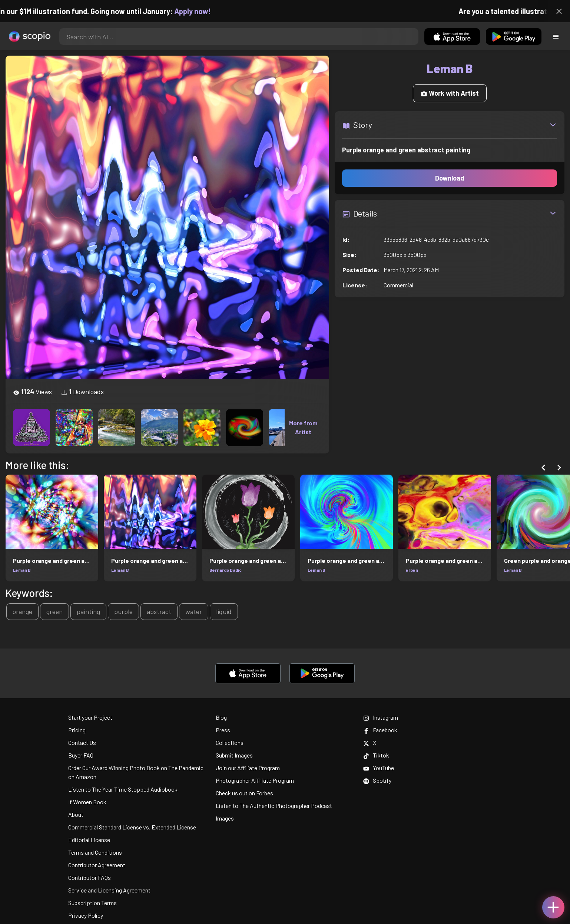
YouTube (379, 768)
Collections (230, 742)
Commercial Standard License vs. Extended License (132, 827)
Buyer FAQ (81, 755)
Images (225, 818)
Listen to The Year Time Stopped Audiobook (123, 789)
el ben (412, 570)
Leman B (22, 570)
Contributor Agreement (97, 865)
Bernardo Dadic (226, 570)
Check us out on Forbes (244, 793)
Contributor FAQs (90, 877)
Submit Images (234, 755)
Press (223, 730)
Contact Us (82, 742)
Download (450, 178)
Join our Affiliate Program (248, 768)
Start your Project (90, 717)
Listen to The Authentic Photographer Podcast (274, 806)
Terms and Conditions (95, 852)
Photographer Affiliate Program (255, 780)
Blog (221, 717)
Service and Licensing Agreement (109, 890)
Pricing (77, 730)
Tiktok (376, 755)
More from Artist (303, 427)
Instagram (381, 717)
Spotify (377, 780)
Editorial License (89, 840)
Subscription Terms (92, 903)
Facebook (380, 730)
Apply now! (200, 11)
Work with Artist (450, 93)
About (76, 814)
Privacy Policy (86, 915)
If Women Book (87, 802)
